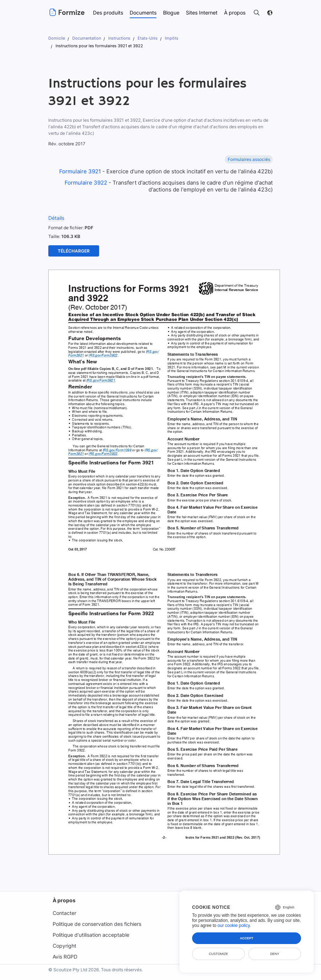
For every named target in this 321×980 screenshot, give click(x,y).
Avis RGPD (64, 949)
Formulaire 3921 (79, 164)
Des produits (107, 13)
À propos (63, 893)
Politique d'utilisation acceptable (90, 927)
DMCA (267, 975)
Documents (143, 13)
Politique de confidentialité (210, 975)
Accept (246, 938)
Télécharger (74, 243)
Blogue (171, 13)
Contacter (63, 905)
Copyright (63, 938)
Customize (218, 954)
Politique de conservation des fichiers (97, 916)
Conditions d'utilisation (161, 975)
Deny (275, 954)
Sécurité (247, 975)
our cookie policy (234, 925)
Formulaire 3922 (84, 175)
